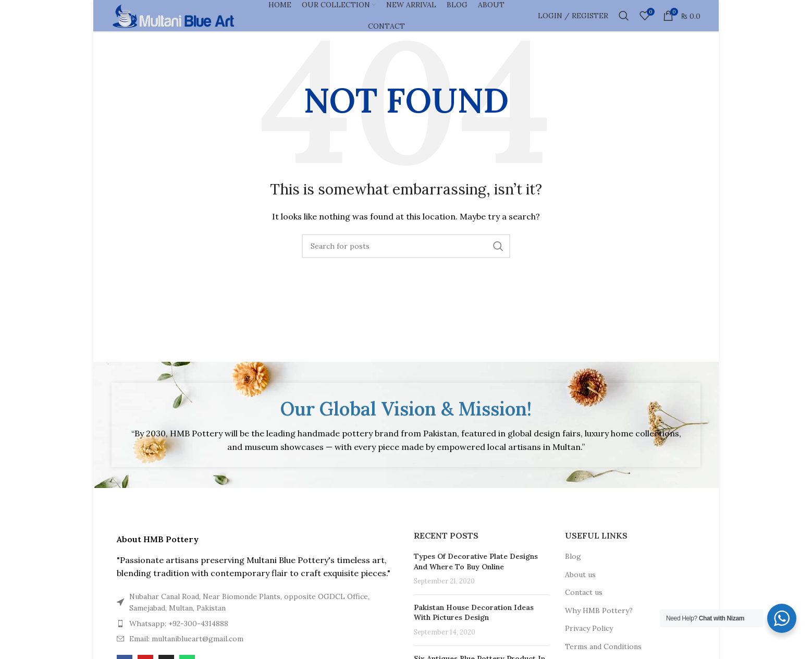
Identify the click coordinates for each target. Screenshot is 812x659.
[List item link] (255, 602)
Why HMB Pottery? (599, 611)
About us (580, 575)
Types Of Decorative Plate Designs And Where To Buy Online (476, 562)
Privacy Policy (589, 628)
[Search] (624, 16)
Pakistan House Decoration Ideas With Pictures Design (474, 613)
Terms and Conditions (603, 646)
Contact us (584, 592)
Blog (573, 556)
